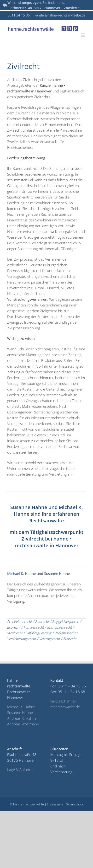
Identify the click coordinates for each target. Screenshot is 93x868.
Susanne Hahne (29, 507)
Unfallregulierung (39, 633)
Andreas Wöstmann (23, 724)
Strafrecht (15, 633)
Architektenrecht (20, 622)
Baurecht (42, 622)
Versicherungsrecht (22, 639)
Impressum (55, 804)
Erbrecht (14, 627)
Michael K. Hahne (22, 573)
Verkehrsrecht (65, 633)
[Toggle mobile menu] (83, 35)
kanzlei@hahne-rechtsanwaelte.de (60, 15)
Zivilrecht (70, 639)
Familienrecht (34, 627)
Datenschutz (74, 804)
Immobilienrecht (60, 627)
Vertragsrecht (50, 639)
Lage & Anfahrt (19, 770)
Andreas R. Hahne (22, 718)
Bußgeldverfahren (66, 622)
